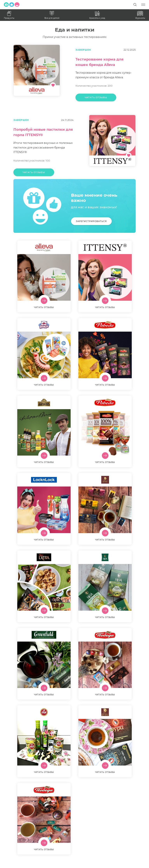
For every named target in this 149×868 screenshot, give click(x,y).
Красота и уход (97, 15)
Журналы (140, 15)
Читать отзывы (96, 97)
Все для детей (52, 15)
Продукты (9, 15)
